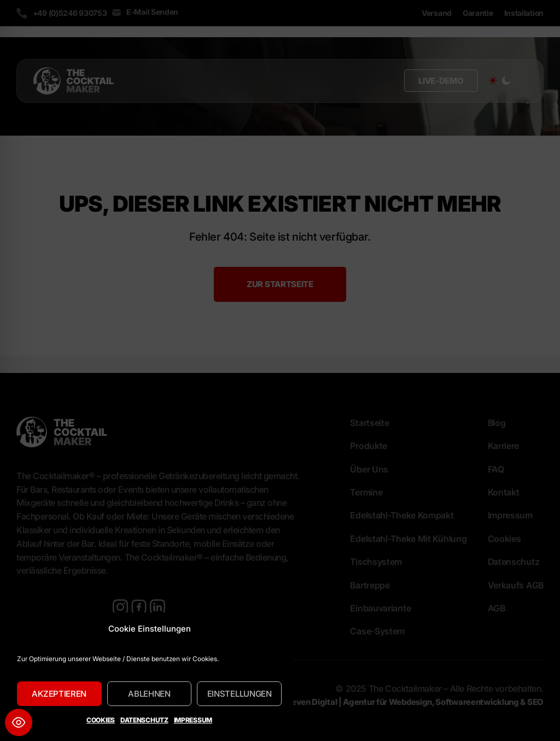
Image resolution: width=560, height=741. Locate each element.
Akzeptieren (59, 694)
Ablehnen (149, 694)
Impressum (193, 720)
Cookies (101, 720)
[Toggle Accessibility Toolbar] (19, 722)
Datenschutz (144, 720)
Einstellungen (240, 694)
